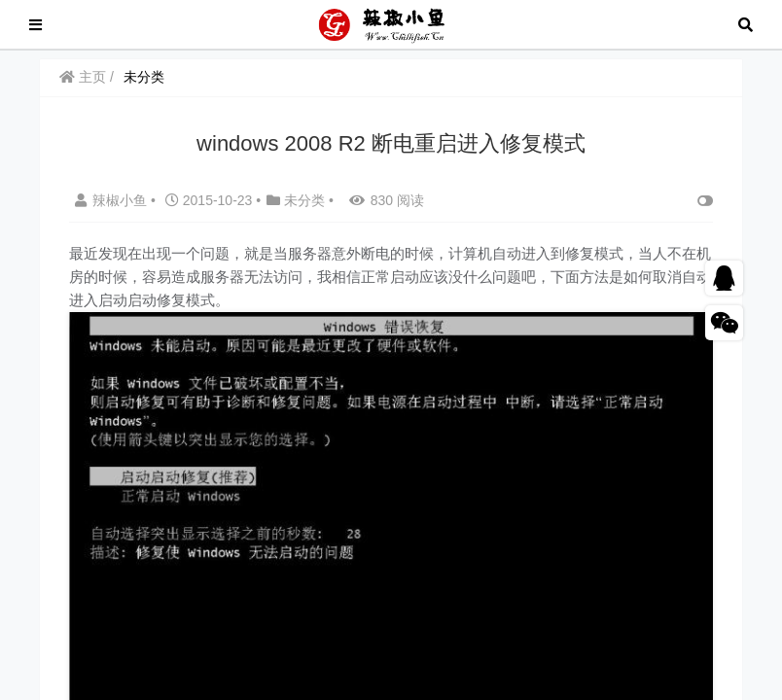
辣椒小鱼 (113, 200)
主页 (83, 77)
